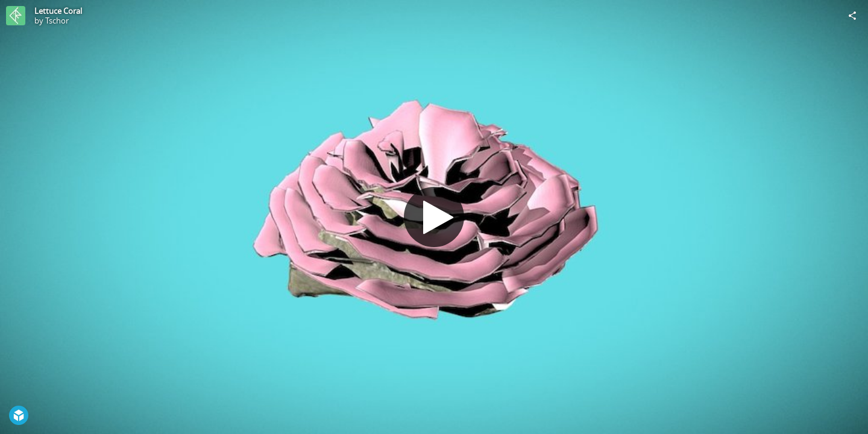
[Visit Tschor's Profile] (16, 16)
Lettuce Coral (58, 11)
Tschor (57, 20)
